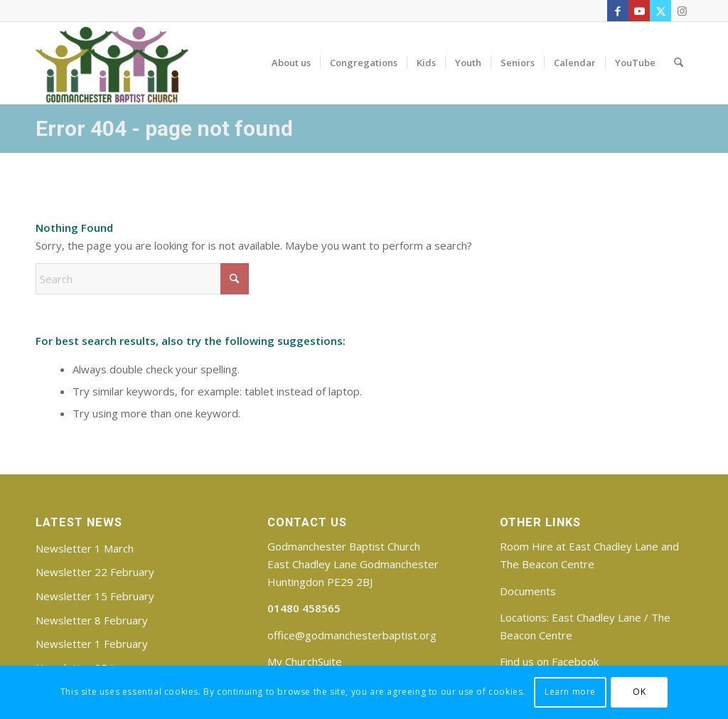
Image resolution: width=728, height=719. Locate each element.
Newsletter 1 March (85, 548)
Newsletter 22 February (95, 572)
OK (639, 692)
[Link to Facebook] (618, 11)
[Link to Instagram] (682, 11)
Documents (528, 591)
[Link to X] (660, 11)
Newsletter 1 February (92, 644)
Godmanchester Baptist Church (344, 546)
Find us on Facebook (549, 661)
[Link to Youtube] (639, 11)
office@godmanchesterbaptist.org (352, 635)
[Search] (679, 63)
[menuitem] (291, 63)
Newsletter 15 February (95, 596)
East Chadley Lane (596, 617)
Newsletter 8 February (92, 620)
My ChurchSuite (305, 661)
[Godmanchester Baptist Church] (112, 63)
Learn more (570, 692)
